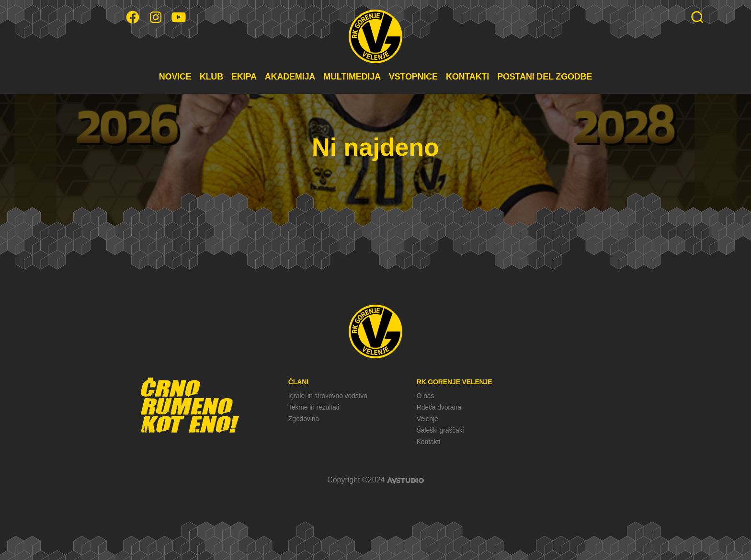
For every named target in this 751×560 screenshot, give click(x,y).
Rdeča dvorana (439, 407)
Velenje (427, 419)
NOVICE (175, 77)
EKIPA (244, 77)
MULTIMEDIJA (352, 77)
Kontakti (428, 442)
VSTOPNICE (413, 77)
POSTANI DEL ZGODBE (545, 77)
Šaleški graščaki (440, 430)
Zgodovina (304, 419)
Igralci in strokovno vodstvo (328, 396)
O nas (426, 396)
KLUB (211, 77)
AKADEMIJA (290, 77)
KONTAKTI (467, 77)
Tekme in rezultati (314, 407)
